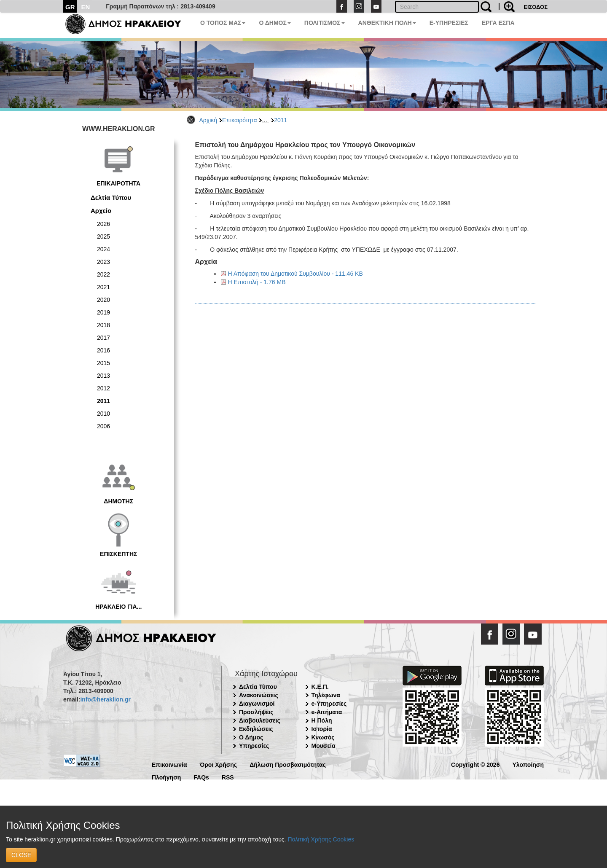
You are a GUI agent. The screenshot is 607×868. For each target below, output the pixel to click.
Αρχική (208, 120)
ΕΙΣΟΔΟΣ (536, 7)
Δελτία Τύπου (111, 198)
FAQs (201, 777)
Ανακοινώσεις (259, 695)
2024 (103, 249)
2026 (103, 224)
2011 (281, 120)
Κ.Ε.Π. (320, 687)
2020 (103, 300)
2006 (103, 426)
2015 (103, 363)
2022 (103, 274)
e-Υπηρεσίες (329, 704)
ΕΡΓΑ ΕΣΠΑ (498, 23)
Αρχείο (101, 211)
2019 (103, 312)
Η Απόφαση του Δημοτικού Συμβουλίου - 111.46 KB (295, 274)
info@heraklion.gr (105, 699)
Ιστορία (322, 729)
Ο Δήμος (251, 737)
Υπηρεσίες (254, 746)
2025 (103, 236)
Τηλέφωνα (326, 695)
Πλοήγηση (166, 777)
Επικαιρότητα (239, 120)
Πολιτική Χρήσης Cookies (321, 839)
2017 (103, 338)
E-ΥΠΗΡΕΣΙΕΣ (449, 23)
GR (70, 7)
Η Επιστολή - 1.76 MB (257, 282)
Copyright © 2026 (475, 764)
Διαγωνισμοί (257, 704)
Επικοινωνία (169, 764)
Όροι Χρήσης (219, 764)
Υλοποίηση (528, 764)
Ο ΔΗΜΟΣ (275, 23)
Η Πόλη (322, 720)
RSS (228, 777)
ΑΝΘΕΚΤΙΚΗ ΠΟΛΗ (387, 23)
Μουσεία (324, 746)
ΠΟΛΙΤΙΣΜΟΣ (325, 23)
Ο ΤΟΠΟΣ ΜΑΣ (223, 23)
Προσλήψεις (256, 712)
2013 (103, 376)
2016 (103, 350)
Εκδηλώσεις (256, 729)
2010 (103, 414)
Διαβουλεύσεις (260, 720)
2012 (103, 388)
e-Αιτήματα (327, 712)
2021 (103, 287)
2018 (103, 325)
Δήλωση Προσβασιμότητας (288, 764)
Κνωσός (323, 737)
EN (86, 7)
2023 (103, 262)
